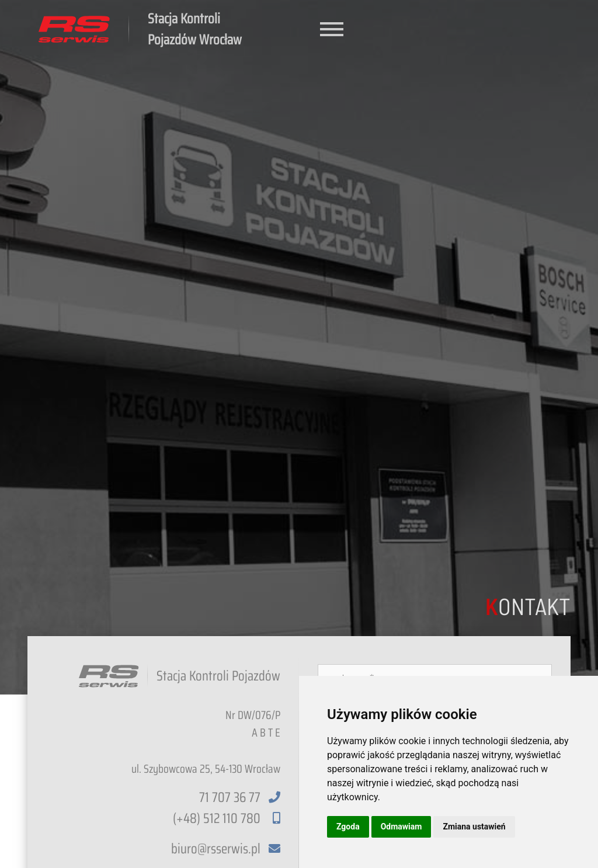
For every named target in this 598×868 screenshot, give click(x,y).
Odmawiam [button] (401, 827)
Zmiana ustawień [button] (474, 827)
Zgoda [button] (348, 827)
